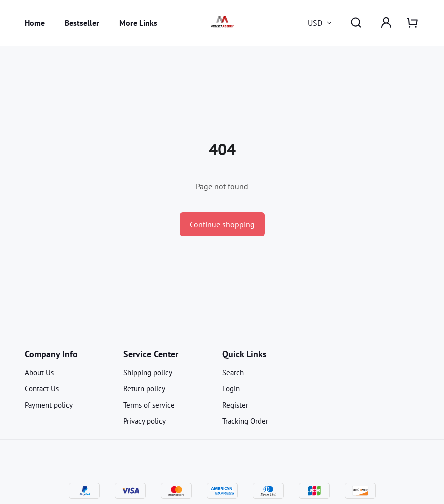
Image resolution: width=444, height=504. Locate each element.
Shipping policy (148, 373)
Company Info (51, 354)
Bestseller (82, 23)
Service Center (151, 354)
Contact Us (42, 389)
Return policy (144, 389)
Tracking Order (245, 421)
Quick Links (244, 354)
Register (235, 405)
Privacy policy (145, 421)
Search (233, 373)
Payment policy (49, 405)
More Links (138, 23)
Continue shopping (222, 224)
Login (231, 389)
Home (35, 23)
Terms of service (149, 405)
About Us (39, 373)
